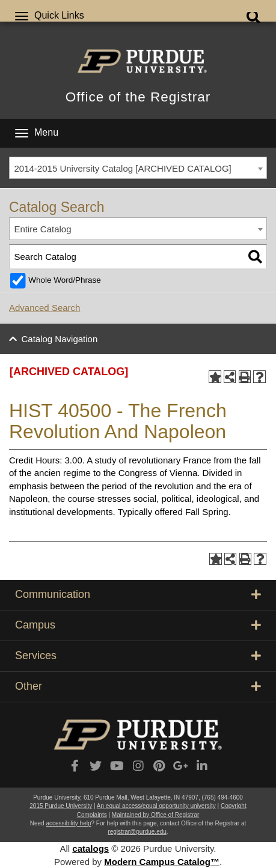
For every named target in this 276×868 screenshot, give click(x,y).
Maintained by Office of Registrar (155, 815)
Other (138, 686)
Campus (138, 625)
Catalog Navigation (60, 339)
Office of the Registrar (138, 97)
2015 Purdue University (61, 806)
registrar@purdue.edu (137, 832)
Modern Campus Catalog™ (162, 862)
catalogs (90, 848)
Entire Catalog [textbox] (43, 229)
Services (138, 656)
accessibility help (68, 823)
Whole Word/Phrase (65, 280)
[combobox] (138, 168)
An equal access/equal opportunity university (156, 806)
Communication (138, 594)
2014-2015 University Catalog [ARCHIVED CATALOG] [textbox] (123, 168)
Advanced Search (44, 308)
